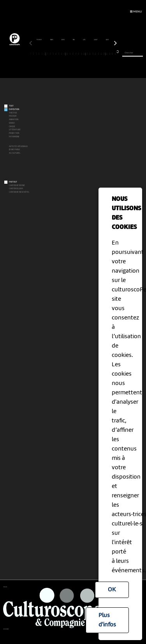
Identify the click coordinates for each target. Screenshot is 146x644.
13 (64, 54)
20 (84, 54)
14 (68, 54)
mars (52, 40)
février (39, 40)
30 (113, 54)
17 (76, 54)
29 (110, 54)
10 (56, 54)
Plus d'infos (107, 620)
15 (70, 54)
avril (63, 40)
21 (87, 54)
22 (90, 54)
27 (104, 54)
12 (62, 54)
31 (115, 54)
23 (93, 54)
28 (107, 54)
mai (74, 40)
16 (73, 54)
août (108, 40)
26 (101, 54)
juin (84, 40)
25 (98, 54)
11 (59, 54)
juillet (96, 40)
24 (96, 54)
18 (79, 54)
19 (82, 54)
